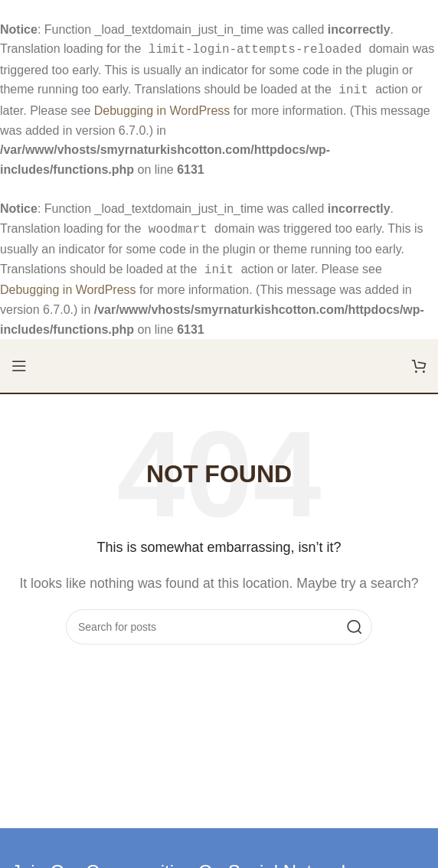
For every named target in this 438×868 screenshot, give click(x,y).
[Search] (219, 621)
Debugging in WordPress (162, 108)
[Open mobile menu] (19, 360)
